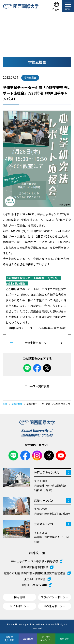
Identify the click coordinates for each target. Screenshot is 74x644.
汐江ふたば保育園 (35, 579)
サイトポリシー (20, 606)
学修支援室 (17, 404)
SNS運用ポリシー (54, 606)
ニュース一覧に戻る (37, 386)
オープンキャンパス (46, 638)
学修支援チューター (37, 343)
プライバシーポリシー (54, 597)
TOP (5, 404)
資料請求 (65, 639)
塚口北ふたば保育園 (35, 585)
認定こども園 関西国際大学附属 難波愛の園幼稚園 (35, 573)
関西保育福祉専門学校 (35, 567)
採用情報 (20, 597)
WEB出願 (28, 639)
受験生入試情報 (9, 638)
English (56, 9)
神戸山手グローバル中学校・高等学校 (35, 561)
